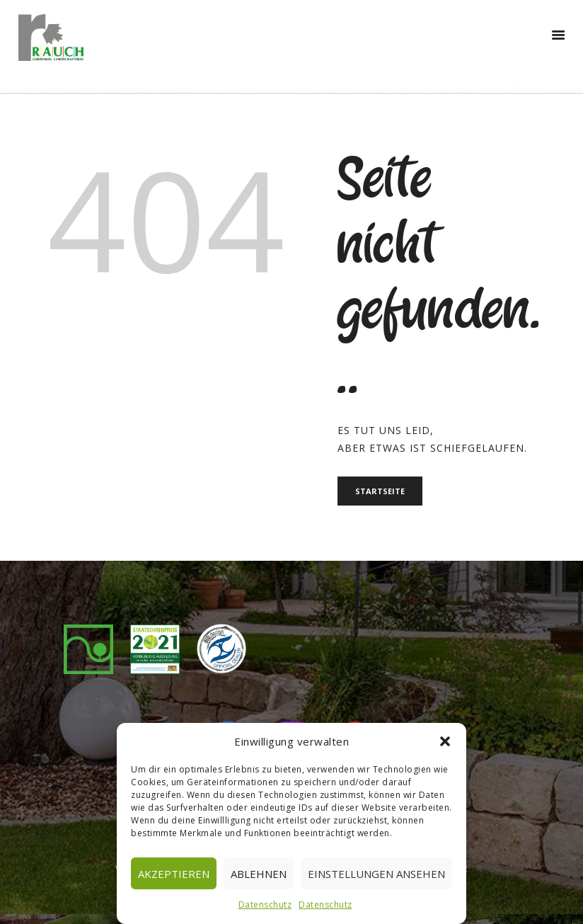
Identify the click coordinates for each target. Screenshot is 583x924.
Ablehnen (259, 874)
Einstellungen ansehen (376, 874)
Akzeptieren (174, 874)
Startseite (382, 492)
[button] (445, 741)
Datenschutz (265, 905)
